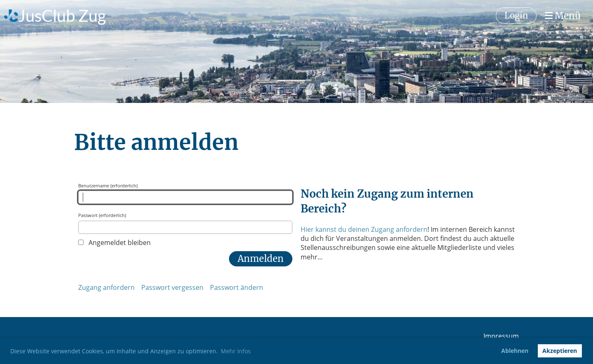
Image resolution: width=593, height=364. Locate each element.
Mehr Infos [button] (236, 351)
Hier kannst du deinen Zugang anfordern (364, 229)
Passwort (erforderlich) (185, 223)
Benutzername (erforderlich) (185, 193)
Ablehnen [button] (515, 351)
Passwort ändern (237, 287)
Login (516, 15)
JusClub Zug (62, 16)
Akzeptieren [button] (560, 351)
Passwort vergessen (172, 287)
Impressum (501, 336)
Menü (563, 16)
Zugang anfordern (106, 287)
